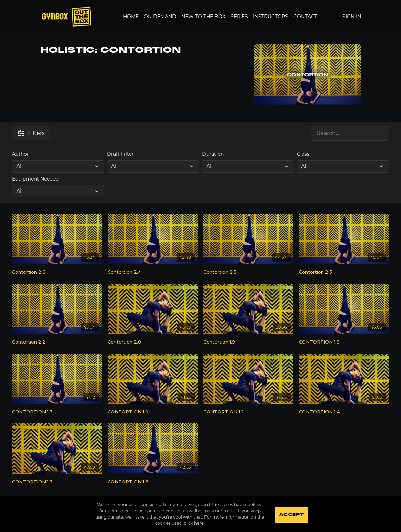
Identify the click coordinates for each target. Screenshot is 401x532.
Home (131, 17)
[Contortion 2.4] (153, 272)
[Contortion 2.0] (153, 342)
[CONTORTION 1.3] (57, 482)
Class (303, 154)
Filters (31, 133)
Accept (292, 515)
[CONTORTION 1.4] (344, 412)
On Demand (160, 17)
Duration (213, 154)
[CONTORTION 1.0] (153, 412)
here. (199, 523)
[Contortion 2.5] (248, 272)
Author (21, 154)
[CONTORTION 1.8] (344, 342)
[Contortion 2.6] (57, 272)
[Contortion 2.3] (344, 272)
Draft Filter (120, 154)
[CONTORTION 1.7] (57, 412)
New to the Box (203, 17)
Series (239, 17)
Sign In (352, 17)
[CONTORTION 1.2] (248, 412)
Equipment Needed (35, 179)
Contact (305, 17)
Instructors (271, 17)
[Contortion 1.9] (248, 342)
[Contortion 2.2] (57, 342)
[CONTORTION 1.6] (153, 482)
